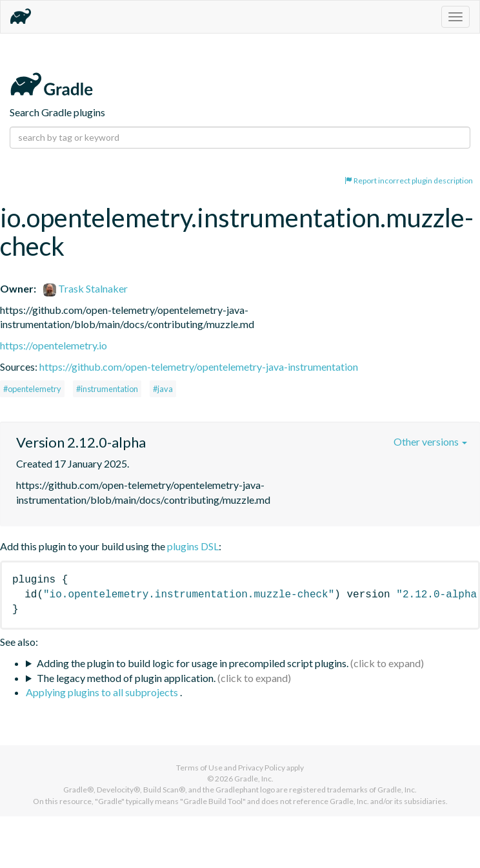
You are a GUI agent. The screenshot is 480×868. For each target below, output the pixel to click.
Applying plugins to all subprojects (103, 692)
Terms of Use (199, 768)
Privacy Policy (262, 768)
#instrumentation (107, 389)
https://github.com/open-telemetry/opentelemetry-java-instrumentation (199, 367)
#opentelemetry (32, 389)
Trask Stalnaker (85, 288)
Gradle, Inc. (254, 779)
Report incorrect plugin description (409, 181)
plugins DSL (193, 546)
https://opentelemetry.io (54, 345)
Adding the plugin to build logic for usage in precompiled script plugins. (193, 663)
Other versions (430, 441)
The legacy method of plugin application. (126, 678)
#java (163, 389)
